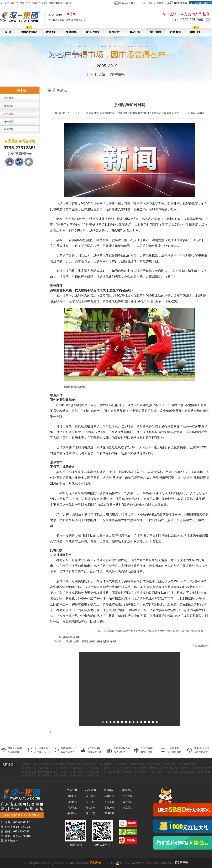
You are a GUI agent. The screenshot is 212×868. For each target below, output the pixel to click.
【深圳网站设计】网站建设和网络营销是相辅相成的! (90, 641)
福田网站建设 (61, 776)
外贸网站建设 (61, 768)
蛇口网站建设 (45, 776)
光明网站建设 (61, 772)
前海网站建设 (29, 776)
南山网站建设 (90, 764)
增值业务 (196, 30)
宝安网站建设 (106, 764)
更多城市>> (12, 841)
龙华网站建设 (137, 764)
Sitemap (106, 863)
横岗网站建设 (124, 772)
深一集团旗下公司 (199, 3)
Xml (113, 863)
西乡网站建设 (156, 768)
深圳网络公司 (29, 764)
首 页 (8, 32)
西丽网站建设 (203, 772)
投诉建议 (128, 802)
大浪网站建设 (77, 772)
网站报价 (72, 796)
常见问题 (9, 106)
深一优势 (148, 3)
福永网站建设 (140, 768)
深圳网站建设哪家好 (188, 764)
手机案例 (109, 808)
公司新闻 (9, 98)
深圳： (189, 20)
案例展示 (114, 32)
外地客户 (91, 808)
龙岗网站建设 (74, 764)
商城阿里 (71, 32)
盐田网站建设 (92, 776)
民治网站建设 (29, 772)
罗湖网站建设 (77, 776)
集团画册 (9, 129)
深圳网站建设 (58, 764)
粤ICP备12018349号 (164, 863)
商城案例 (109, 813)
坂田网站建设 (153, 764)
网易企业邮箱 (45, 768)
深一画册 (91, 802)
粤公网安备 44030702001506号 (136, 863)
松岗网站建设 (203, 768)
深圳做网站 (44, 764)
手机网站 (72, 813)
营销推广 (51, 32)
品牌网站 (109, 796)
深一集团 (156, 32)
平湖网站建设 (169, 764)
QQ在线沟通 (180, 3)
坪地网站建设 (156, 772)
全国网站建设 (29, 30)
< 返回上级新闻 (201, 646)
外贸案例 (109, 802)
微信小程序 (93, 32)
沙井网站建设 (171, 768)
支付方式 (128, 796)
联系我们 (176, 32)
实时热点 (9, 114)
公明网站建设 (108, 768)
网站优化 (72, 802)
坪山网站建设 (122, 764)
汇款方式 (159, 3)
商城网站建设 (29, 768)
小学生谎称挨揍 (71, 637)
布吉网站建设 (108, 772)
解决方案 (135, 32)
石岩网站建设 (124, 768)
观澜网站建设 (45, 772)
